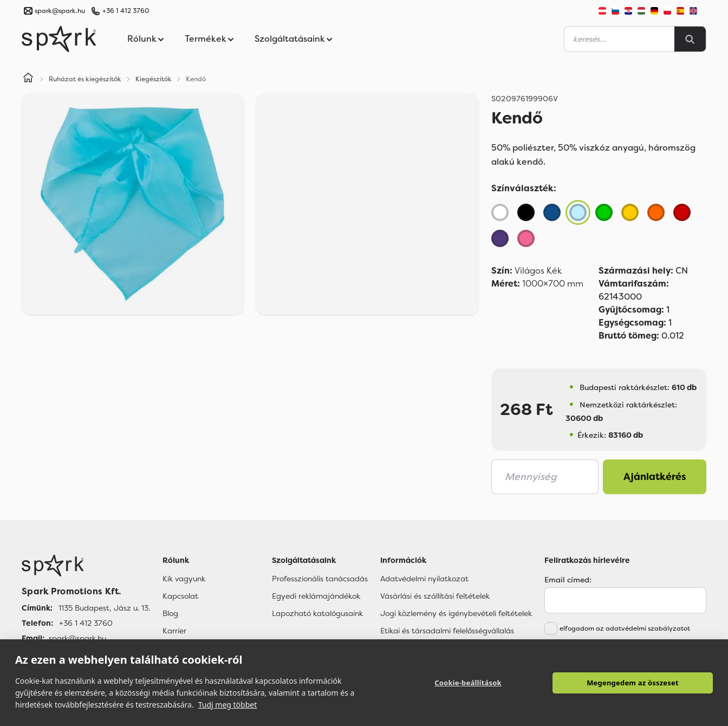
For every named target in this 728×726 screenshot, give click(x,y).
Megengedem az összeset (633, 683)
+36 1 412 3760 (126, 11)
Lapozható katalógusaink (317, 613)
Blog (170, 613)
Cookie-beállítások (468, 683)
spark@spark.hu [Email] (77, 638)
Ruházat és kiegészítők (85, 79)
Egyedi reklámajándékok (316, 596)
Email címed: (568, 580)
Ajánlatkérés (655, 477)
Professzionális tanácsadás (320, 579)
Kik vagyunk (184, 579)
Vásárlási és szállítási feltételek (435, 596)
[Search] (690, 39)
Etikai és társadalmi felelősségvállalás (447, 631)
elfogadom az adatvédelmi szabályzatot (625, 628)
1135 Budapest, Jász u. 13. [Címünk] (104, 608)
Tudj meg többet (228, 705)
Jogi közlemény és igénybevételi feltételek (456, 613)
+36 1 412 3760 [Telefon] (86, 623)
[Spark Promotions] (59, 39)
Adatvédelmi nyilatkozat (424, 579)
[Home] (28, 79)
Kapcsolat (180, 596)
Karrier (174, 631)
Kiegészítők (154, 79)
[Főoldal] (86, 566)
